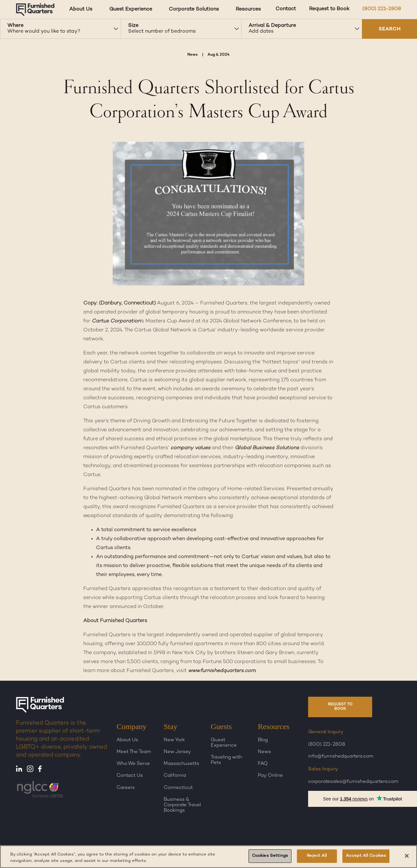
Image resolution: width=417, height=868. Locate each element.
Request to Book (329, 9)
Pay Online (270, 775)
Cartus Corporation (116, 321)
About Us (127, 740)
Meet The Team (134, 752)
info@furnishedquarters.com (341, 756)
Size (133, 26)
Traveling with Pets (226, 760)
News (264, 752)
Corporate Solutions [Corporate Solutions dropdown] (194, 9)
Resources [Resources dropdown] (248, 9)
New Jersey (177, 752)
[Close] (407, 856)
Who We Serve (133, 764)
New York (174, 740)
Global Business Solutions (267, 448)
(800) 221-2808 (382, 9)
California (175, 775)
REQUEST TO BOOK (340, 707)
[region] (208, 857)
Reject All (317, 856)
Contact (286, 9)
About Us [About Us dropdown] (81, 9)
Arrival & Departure (272, 26)
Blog (263, 740)
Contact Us (130, 775)
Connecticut (178, 788)
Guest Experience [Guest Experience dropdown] (131, 9)
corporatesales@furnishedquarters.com (353, 782)
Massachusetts (181, 764)
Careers (126, 788)
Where (15, 26)
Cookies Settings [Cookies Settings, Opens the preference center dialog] (270, 856)
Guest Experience (224, 743)
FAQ (263, 764)
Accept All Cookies (366, 856)
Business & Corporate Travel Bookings (182, 805)
